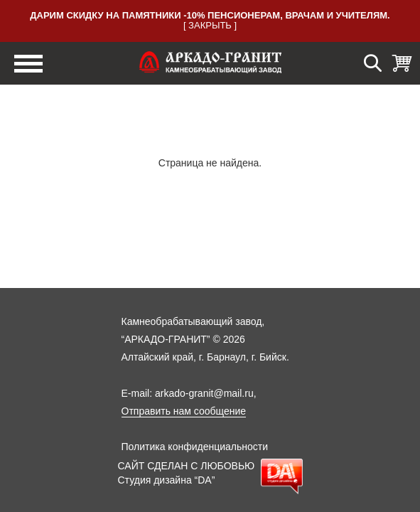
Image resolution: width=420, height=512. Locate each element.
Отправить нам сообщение (184, 411)
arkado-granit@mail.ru (204, 393)
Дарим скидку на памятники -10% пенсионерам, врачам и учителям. (210, 15)
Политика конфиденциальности (195, 447)
